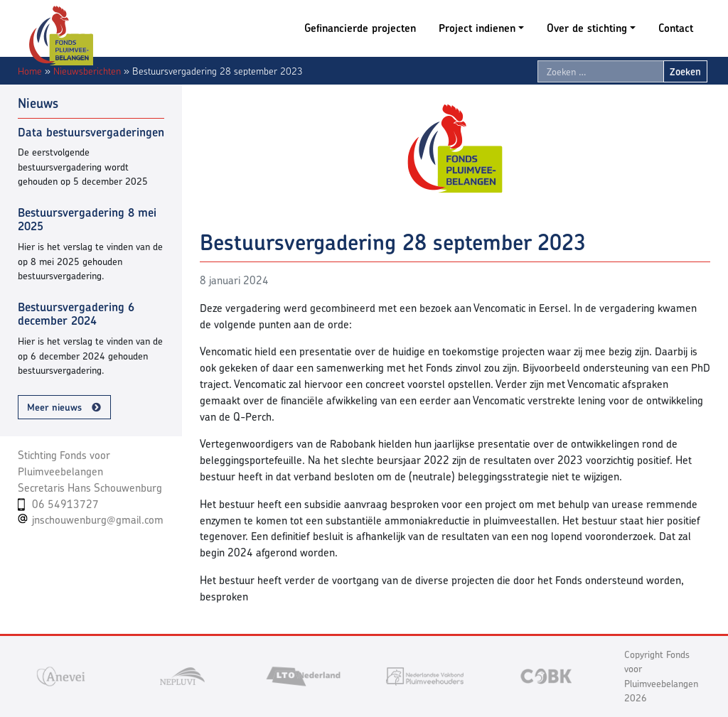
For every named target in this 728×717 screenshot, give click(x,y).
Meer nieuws (54, 407)
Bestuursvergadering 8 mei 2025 (87, 220)
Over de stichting (587, 28)
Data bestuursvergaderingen (91, 132)
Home (30, 71)
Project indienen (477, 28)
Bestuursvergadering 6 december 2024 (76, 314)
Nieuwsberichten (87, 71)
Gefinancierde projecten (360, 28)
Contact (676, 28)
